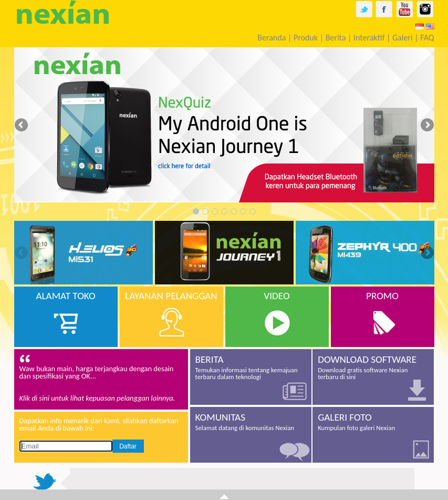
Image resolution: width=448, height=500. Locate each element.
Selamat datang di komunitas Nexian (251, 421)
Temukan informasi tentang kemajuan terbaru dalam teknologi (251, 367)
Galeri (403, 38)
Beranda (272, 38)
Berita (336, 38)
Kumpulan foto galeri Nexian (373, 421)
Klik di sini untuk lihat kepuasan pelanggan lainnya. (97, 398)
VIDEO (277, 296)
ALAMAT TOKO (65, 296)
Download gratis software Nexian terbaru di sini (373, 367)
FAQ (427, 38)
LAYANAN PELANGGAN (171, 296)
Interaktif (369, 38)
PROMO (382, 296)
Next (426, 126)
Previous (22, 126)
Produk (306, 38)
